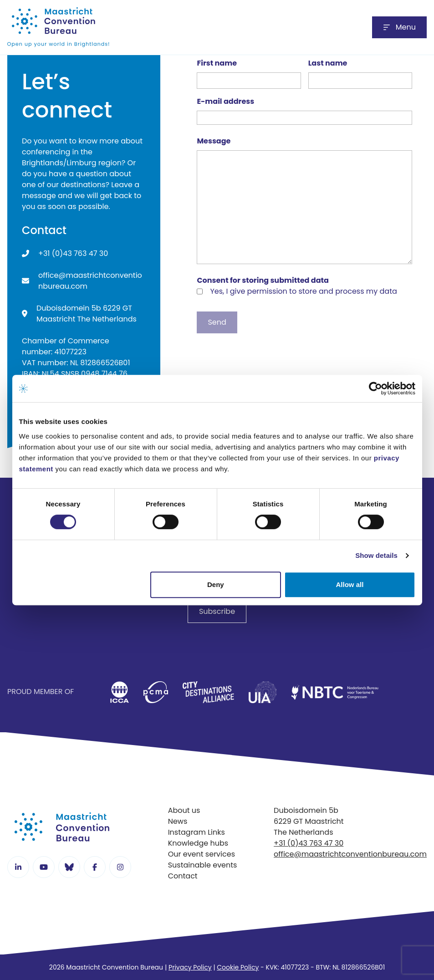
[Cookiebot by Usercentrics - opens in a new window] (375, 388)
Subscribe (217, 611)
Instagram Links (197, 832)
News (178, 821)
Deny (216, 584)
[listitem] (119, 692)
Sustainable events (203, 865)
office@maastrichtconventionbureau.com (90, 281)
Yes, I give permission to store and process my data (303, 291)
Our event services (202, 854)
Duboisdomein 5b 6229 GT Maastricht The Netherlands (87, 314)
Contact (183, 876)
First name (217, 63)
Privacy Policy (190, 967)
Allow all (350, 584)
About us (184, 810)
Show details (376, 555)
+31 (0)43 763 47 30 (73, 253)
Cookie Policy (238, 967)
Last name (328, 63)
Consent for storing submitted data (263, 280)
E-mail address (225, 101)
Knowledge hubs (198, 843)
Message (214, 141)
